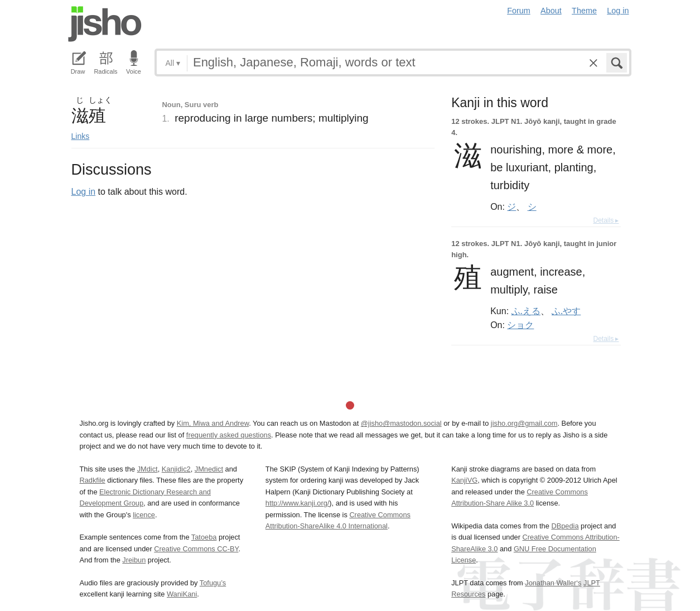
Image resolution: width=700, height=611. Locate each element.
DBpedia (565, 526)
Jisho (105, 24)
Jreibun (134, 560)
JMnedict (209, 469)
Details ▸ (606, 220)
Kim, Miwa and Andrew (213, 423)
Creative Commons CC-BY (196, 549)
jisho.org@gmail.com (524, 423)
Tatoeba (204, 537)
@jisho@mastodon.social (401, 423)
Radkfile (93, 480)
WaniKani (182, 594)
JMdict (148, 469)
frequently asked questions (229, 435)
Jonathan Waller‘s (553, 583)
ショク (520, 325)
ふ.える (526, 311)
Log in (618, 11)
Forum (519, 11)
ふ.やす (566, 311)
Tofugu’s (213, 583)
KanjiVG (464, 480)
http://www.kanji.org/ (298, 503)
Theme (584, 11)
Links (81, 136)
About (551, 11)
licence (144, 515)
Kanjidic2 (176, 469)
